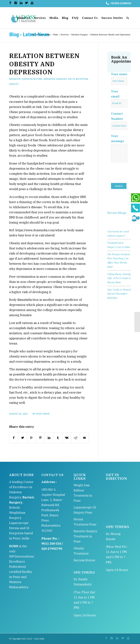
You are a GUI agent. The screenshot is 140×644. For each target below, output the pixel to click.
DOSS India (43, 414)
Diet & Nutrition (78, 79)
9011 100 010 (51, 544)
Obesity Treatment (81, 551)
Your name (119, 74)
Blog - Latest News (29, 35)
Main (56, 35)
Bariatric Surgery (80, 35)
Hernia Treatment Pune (85, 522)
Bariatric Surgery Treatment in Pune (85, 536)
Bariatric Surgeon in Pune (26, 79)
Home (48, 35)
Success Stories (84, 560)
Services (65, 35)
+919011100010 (118, 3)
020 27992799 (52, 549)
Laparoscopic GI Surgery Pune (85, 510)
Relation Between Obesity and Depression (44, 64)
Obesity (14, 84)
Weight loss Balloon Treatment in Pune (83, 493)
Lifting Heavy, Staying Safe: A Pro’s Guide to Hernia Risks (119, 278)
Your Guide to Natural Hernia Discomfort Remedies (119, 294)
